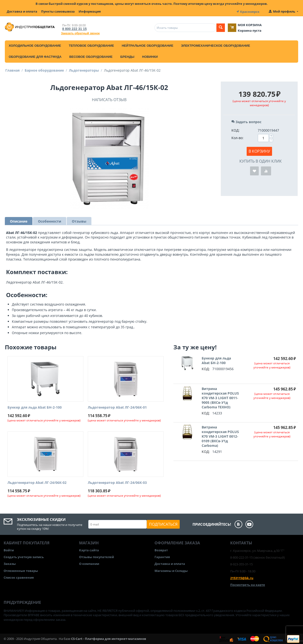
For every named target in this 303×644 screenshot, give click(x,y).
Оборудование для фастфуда (35, 56)
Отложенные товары (21, 570)
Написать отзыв (109, 99)
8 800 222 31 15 (74, 28)
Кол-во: (237, 137)
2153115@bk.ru (242, 577)
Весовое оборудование (91, 56)
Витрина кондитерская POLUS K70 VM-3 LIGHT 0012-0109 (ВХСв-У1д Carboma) (220, 436)
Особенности (50, 221)
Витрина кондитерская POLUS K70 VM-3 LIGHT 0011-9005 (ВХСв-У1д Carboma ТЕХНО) (220, 398)
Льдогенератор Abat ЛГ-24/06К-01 (117, 407)
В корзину (259, 151)
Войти (9, 550)
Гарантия (162, 557)
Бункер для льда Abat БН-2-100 (35, 407)
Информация (90, 11)
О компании (89, 563)
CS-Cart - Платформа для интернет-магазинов (109, 638)
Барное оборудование (44, 70)
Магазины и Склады (171, 570)
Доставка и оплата (22, 11)
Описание (19, 221)
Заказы (10, 563)
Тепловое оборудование (91, 45)
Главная (12, 70)
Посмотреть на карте (248, 584)
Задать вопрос (246, 121)
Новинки (150, 56)
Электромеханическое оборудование (216, 45)
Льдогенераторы (84, 70)
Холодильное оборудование (35, 45)
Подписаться (163, 524)
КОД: (236, 130)
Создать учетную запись (24, 557)
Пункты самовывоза (58, 11)
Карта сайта (89, 550)
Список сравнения (19, 577)
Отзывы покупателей (96, 557)
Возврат (161, 550)
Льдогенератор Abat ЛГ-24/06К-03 (117, 483)
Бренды (127, 56)
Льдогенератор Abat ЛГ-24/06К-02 (37, 483)
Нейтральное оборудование (147, 45)
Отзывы (79, 221)
